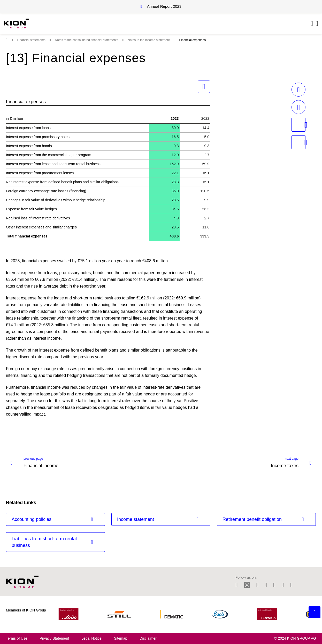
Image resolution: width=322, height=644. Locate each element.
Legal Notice (91, 638)
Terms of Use (17, 638)
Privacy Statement (54, 638)
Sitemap (121, 638)
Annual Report (164, 6)
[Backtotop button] (315, 612)
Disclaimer (148, 638)
